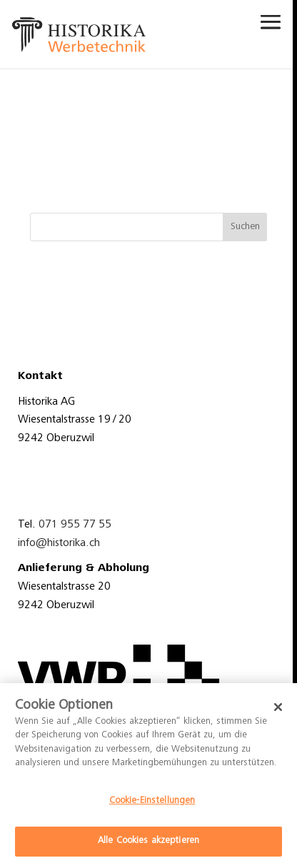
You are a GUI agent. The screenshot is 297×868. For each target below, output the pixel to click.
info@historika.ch (59, 543)
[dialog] (148, 776)
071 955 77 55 (75, 525)
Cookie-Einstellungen (152, 801)
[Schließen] (278, 707)
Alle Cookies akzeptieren (148, 841)
